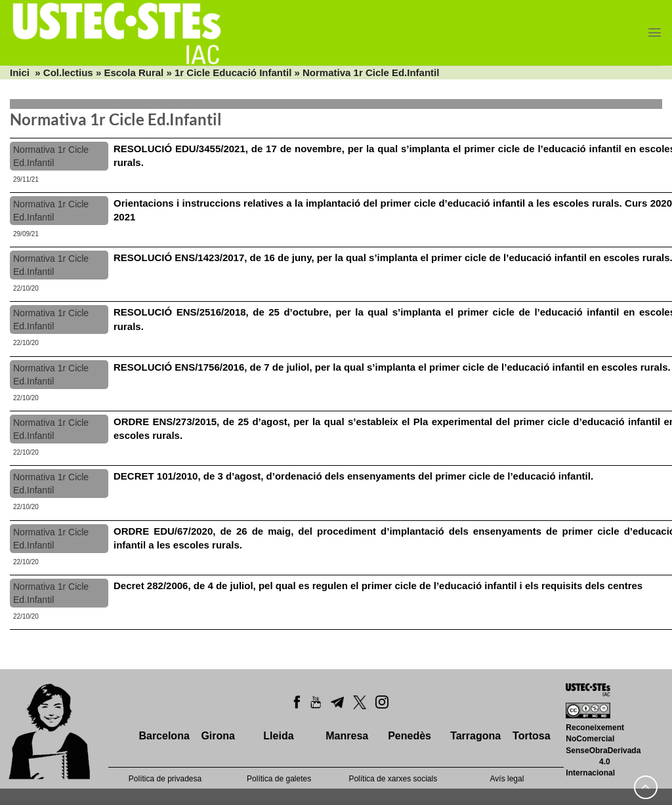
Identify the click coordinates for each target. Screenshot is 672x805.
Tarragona (475, 736)
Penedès (409, 736)
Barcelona (164, 736)
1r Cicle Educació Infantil (233, 72)
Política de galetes (279, 779)
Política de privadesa (165, 779)
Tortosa (531, 736)
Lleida (278, 736)
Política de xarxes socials (393, 779)
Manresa (347, 736)
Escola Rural (134, 72)
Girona (218, 736)
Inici (20, 72)
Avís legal (507, 779)
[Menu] (655, 32)
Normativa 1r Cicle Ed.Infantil (51, 156)
